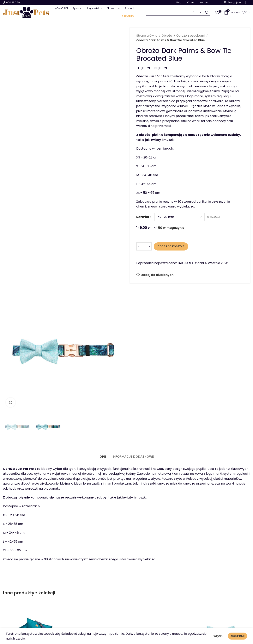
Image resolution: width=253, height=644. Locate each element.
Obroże (167, 36)
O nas (176, 597)
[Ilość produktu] (144, 246)
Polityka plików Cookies (231, 597)
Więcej (218, 636)
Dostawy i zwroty (227, 609)
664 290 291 (12, 3)
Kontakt (178, 627)
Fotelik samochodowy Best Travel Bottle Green (32, 508)
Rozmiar (143, 217)
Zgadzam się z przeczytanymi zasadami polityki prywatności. (142, 565)
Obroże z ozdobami (191, 36)
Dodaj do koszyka (171, 246)
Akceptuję (238, 636)
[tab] (103, 297)
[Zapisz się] (234, 557)
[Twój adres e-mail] (152, 557)
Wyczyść (215, 217)
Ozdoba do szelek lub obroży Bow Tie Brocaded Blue (221, 511)
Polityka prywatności (230, 603)
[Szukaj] (178, 12)
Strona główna (147, 36)
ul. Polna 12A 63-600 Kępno (117, 609)
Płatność (220, 621)
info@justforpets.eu (112, 620)
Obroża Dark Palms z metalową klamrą (158, 508)
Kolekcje (178, 609)
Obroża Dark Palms (95, 506)
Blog (175, 615)
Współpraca (181, 621)
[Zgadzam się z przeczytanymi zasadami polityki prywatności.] (109, 565)
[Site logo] (26, 12)
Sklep (176, 603)
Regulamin (222, 615)
